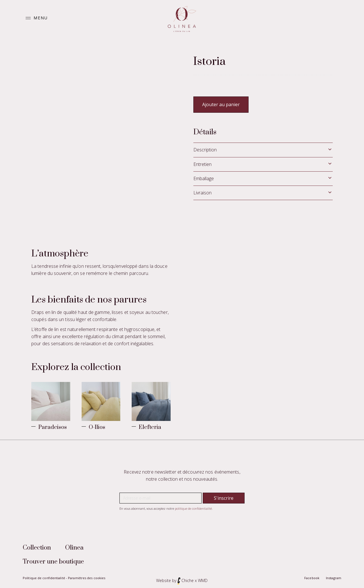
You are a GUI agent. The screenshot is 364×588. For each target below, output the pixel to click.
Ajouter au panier (221, 104)
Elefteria (150, 425)
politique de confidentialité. (194, 506)
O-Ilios (97, 425)
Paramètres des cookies (87, 576)
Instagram (334, 576)
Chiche (188, 578)
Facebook (312, 576)
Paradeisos (53, 425)
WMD (203, 578)
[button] (35, 18)
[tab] (263, 150)
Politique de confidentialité (44, 576)
